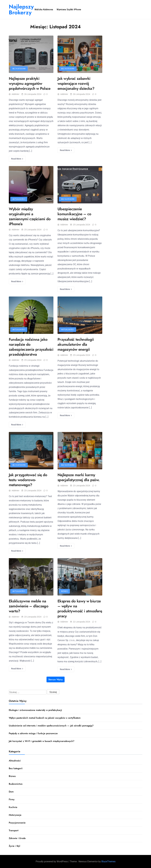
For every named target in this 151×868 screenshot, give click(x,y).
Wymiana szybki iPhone (69, 10)
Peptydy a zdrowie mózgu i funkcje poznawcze (33, 733)
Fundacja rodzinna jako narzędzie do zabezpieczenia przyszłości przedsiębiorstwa (31, 347)
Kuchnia (13, 807)
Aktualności (19, 199)
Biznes (64, 591)
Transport (14, 830)
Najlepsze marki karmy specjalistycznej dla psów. (79, 477)
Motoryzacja (15, 815)
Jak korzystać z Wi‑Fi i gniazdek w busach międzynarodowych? (42, 741)
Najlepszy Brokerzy (21, 9)
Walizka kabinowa (44, 10)
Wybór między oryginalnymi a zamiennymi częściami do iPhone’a (30, 216)
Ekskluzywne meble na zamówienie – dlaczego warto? (29, 606)
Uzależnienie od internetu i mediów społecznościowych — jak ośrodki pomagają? (51, 726)
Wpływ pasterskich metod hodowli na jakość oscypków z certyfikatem (45, 718)
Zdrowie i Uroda (17, 838)
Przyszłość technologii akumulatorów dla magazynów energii (76, 344)
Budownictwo (16, 784)
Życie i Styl (14, 846)
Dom (11, 792)
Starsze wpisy (56, 679)
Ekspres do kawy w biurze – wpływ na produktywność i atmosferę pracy (80, 609)
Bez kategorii (19, 69)
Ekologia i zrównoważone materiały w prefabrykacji (35, 710)
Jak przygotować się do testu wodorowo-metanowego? (28, 480)
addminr (14, 94)
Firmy (12, 799)
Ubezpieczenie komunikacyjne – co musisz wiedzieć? (74, 214)
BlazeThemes (108, 861)
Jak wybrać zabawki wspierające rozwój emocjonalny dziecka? (76, 83)
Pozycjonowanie (17, 823)
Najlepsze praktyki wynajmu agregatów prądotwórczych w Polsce (30, 83)
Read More (17, 159)
